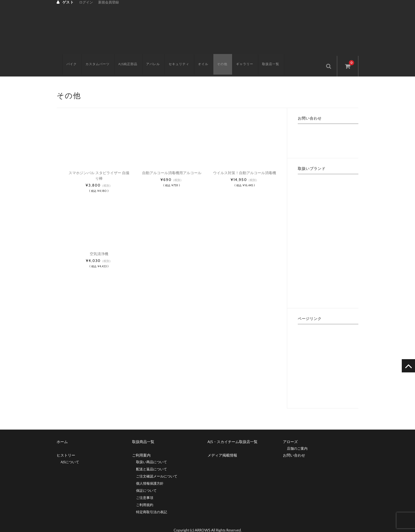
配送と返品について (152, 460)
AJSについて (70, 453)
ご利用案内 (141, 446)
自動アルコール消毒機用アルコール (172, 164)
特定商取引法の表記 (152, 503)
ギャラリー (239, 57)
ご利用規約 (145, 496)
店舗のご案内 (297, 439)
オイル (197, 57)
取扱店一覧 (265, 57)
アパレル (147, 57)
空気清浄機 (99, 245)
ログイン (86, 2)
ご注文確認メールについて (157, 467)
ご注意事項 (145, 489)
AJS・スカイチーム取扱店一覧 (233, 433)
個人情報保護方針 (150, 474)
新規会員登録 (109, 2)
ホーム (62, 433)
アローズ (290, 433)
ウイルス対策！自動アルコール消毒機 (245, 164)
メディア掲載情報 (222, 446)
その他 (216, 57)
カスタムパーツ (92, 57)
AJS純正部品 (122, 57)
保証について (146, 481)
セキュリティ (173, 57)
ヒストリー (66, 446)
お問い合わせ (294, 446)
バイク (66, 57)
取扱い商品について (152, 453)
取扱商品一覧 (143, 433)
